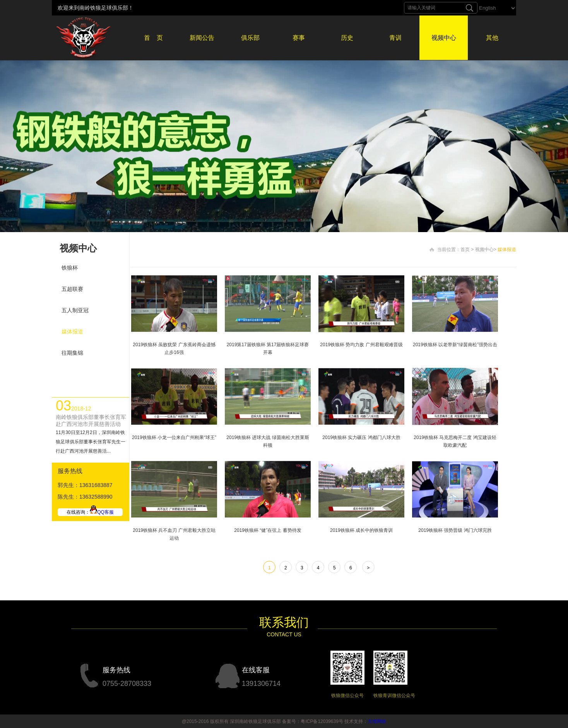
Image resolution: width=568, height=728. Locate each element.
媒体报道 (72, 332)
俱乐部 (250, 38)
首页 (465, 250)
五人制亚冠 (75, 310)
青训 (395, 38)
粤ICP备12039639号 (322, 721)
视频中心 (444, 38)
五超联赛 (72, 289)
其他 (492, 38)
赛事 (299, 38)
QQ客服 (102, 512)
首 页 (154, 38)
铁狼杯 (70, 268)
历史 (347, 38)
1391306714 (261, 684)
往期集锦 (72, 353)
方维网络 (377, 721)
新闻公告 (202, 38)
